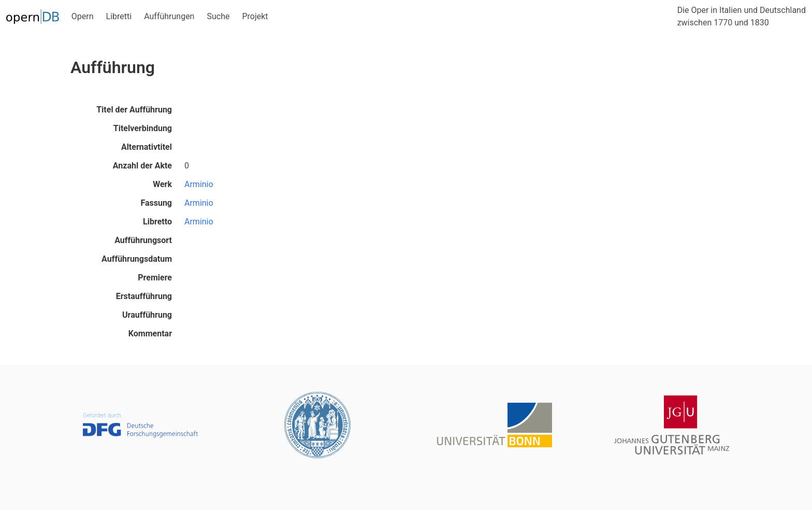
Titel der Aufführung (134, 110)
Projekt (255, 16)
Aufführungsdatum (137, 259)
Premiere (155, 278)
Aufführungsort (143, 240)
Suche (218, 16)
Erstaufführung (144, 296)
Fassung (156, 203)
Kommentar (150, 334)
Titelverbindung (143, 128)
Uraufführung (147, 315)
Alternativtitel (147, 147)
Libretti (119, 16)
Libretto (157, 222)
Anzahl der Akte (142, 166)
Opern (83, 16)
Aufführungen (169, 16)
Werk (162, 184)
